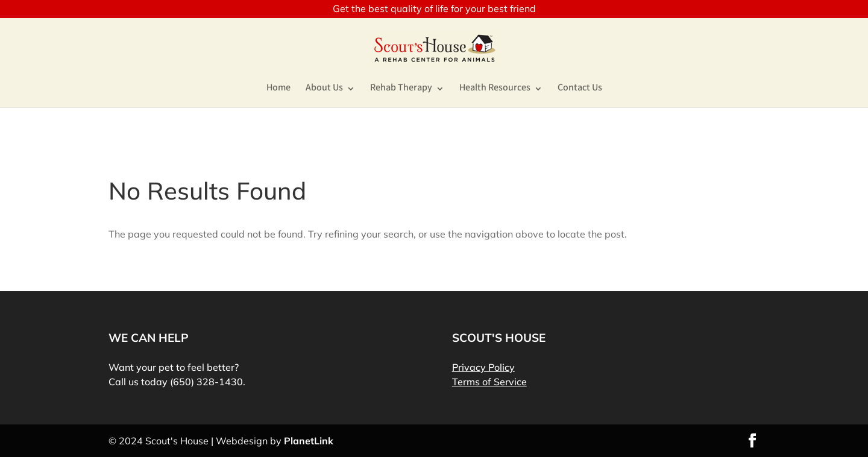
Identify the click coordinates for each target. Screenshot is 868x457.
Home (278, 90)
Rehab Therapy (401, 90)
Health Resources (495, 90)
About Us (324, 90)
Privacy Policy (483, 367)
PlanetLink (309, 441)
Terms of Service (489, 382)
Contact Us (580, 90)
